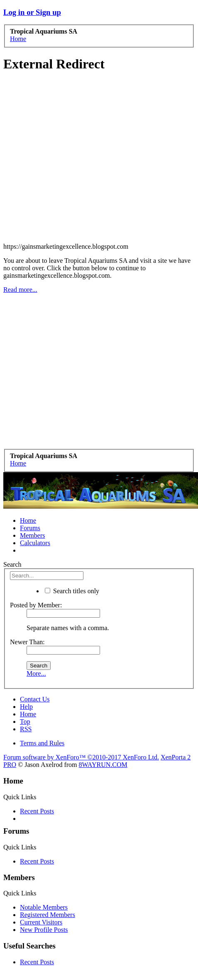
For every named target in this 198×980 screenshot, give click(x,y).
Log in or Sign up (32, 12)
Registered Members (48, 915)
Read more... (20, 290)
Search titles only (72, 591)
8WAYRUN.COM (103, 765)
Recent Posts (37, 811)
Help (26, 707)
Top (25, 722)
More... (36, 673)
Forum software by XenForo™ (81, 757)
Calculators (35, 543)
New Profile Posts (44, 930)
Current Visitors (41, 922)
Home (28, 520)
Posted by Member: (36, 605)
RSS (26, 729)
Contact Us (35, 699)
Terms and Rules (42, 743)
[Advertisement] (97, 159)
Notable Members (44, 907)
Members (32, 535)
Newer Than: (27, 642)
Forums (30, 528)
